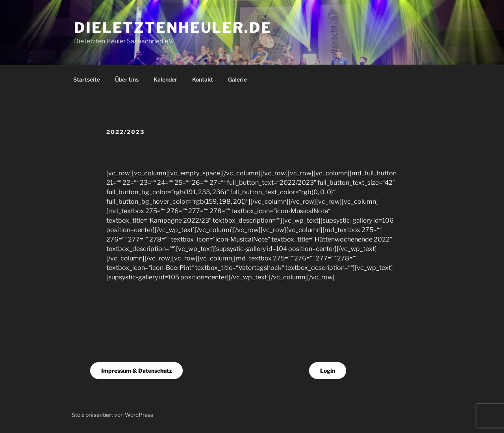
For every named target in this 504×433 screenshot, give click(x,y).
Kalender (165, 79)
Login (328, 371)
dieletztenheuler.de (173, 28)
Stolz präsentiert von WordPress (112, 415)
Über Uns (127, 79)
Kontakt (203, 79)
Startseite (87, 79)
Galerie (237, 79)
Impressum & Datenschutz (136, 371)
